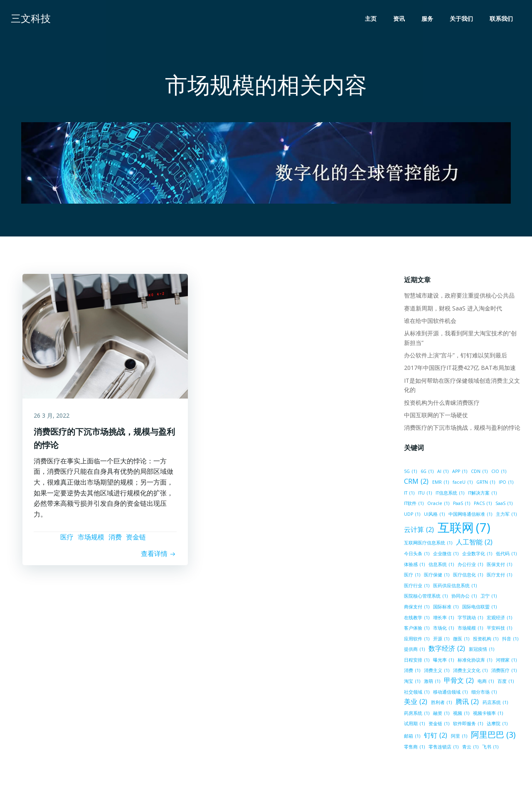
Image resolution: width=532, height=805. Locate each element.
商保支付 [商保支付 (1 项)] (416, 608)
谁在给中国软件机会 (430, 322)
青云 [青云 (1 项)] (470, 748)
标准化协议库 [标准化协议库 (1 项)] (474, 661)
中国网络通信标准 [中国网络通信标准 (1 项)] (450, 515)
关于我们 (462, 19)
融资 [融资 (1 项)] (441, 714)
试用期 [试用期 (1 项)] (414, 725)
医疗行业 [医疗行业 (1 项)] (416, 587)
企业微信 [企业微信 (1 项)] (445, 555)
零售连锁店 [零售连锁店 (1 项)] (443, 748)
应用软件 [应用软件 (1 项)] (416, 640)
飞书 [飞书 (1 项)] (490, 748)
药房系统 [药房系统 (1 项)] (416, 714)
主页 (372, 19)
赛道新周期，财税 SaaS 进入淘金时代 (453, 309)
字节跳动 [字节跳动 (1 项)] (470, 618)
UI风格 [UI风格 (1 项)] (414, 515)
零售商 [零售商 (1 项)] (414, 748)
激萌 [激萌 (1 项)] (432, 682)
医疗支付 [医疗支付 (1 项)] (499, 576)
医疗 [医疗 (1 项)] (412, 576)
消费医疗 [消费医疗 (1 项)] (504, 672)
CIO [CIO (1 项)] (498, 473)
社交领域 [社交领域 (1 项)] (416, 693)
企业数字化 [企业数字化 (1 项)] (477, 555)
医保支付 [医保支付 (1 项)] (499, 565)
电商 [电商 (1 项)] (485, 682)
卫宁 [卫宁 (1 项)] (488, 597)
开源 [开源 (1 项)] (441, 640)
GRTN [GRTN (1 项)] (485, 483)
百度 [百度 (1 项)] (505, 682)
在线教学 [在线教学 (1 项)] (416, 618)
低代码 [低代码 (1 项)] (506, 555)
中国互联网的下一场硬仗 (436, 416)
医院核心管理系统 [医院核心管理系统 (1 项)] (425, 597)
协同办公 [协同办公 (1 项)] (464, 597)
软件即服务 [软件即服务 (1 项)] (468, 725)
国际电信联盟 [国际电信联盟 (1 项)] (479, 608)
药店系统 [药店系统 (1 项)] (495, 704)
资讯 (400, 19)
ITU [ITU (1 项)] (425, 494)
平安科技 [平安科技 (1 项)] (499, 629)
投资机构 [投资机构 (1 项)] (485, 640)
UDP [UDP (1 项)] (501, 505)
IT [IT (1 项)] (409, 494)
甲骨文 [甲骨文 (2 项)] (458, 682)
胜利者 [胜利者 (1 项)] (441, 704)
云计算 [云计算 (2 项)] (419, 531)
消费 (115, 540)
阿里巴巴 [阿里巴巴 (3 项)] (493, 736)
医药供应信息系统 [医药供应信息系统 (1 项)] (454, 587)
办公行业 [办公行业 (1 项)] (470, 565)
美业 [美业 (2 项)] (415, 703)
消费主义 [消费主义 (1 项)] (436, 672)
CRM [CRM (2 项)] (416, 483)
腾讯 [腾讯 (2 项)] (467, 703)
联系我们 (502, 19)
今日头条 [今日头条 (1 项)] (416, 555)
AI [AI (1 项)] (442, 473)
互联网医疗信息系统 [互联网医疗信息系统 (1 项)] (428, 544)
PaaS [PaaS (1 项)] (438, 505)
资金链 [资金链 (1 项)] (438, 725)
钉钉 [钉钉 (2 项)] (435, 736)
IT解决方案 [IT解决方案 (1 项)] (482, 494)
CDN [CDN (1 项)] (479, 473)
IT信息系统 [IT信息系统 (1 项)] (449, 494)
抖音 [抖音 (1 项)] (510, 640)
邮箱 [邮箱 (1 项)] (412, 737)
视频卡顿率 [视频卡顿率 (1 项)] (488, 714)
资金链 (136, 540)
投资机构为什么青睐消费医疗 (441, 403)
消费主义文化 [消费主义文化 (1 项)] (470, 672)
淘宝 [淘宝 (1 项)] (412, 682)
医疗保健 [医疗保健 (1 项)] (436, 576)
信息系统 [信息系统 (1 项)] (441, 565)
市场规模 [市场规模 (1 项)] (470, 629)
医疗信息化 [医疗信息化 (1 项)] (468, 576)
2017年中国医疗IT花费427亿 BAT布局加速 (459, 369)
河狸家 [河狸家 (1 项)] (506, 661)
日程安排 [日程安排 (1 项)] (416, 661)
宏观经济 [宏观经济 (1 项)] (499, 618)
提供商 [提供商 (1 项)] (414, 650)
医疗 (67, 540)
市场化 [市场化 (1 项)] (443, 629)
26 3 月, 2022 (53, 418)
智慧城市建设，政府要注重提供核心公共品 (459, 297)
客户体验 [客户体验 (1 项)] (416, 629)
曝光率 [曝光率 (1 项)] (443, 661)
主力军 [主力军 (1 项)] (486, 515)
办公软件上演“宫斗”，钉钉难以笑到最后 (455, 356)
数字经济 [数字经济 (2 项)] (446, 650)
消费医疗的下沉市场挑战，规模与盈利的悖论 (462, 429)
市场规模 (91, 540)
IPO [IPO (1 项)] (506, 483)
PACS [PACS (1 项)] (459, 505)
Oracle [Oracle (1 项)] (415, 505)
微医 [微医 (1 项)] (461, 640)
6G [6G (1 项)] (427, 473)
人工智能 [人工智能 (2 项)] (474, 543)
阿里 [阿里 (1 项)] (459, 737)
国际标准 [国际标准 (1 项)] (445, 608)
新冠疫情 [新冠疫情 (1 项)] (481, 650)
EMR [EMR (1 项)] (440, 483)
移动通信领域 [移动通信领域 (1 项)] (450, 693)
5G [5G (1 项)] (410, 473)
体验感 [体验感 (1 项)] (414, 565)
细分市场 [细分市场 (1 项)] (484, 693)
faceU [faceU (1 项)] (462, 483)
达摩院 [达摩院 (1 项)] (497, 725)
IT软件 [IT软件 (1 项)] (510, 494)
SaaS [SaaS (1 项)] (480, 505)
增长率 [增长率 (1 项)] (443, 618)
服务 (428, 19)
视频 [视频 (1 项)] (461, 714)
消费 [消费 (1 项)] (412, 672)
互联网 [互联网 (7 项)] (464, 529)
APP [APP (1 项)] (459, 473)
